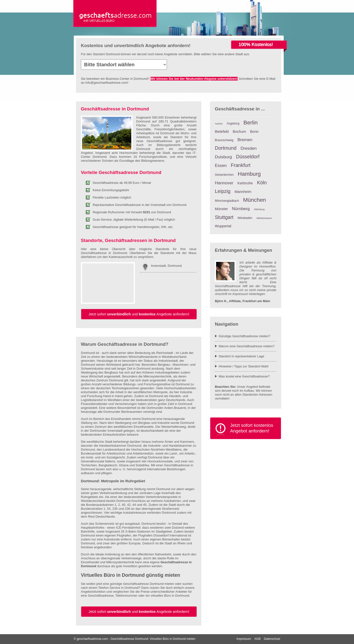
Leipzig (223, 191)
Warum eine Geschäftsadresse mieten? (247, 346)
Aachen (219, 124)
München (255, 200)
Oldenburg (259, 209)
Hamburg (249, 174)
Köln (262, 183)
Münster (221, 209)
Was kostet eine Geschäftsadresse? (244, 376)
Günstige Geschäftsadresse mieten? (244, 336)
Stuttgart (224, 217)
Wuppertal (223, 226)
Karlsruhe (245, 183)
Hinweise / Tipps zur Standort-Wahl (243, 366)
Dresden (249, 148)
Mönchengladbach (227, 201)
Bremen (245, 140)
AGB (258, 639)
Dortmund (226, 148)
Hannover (224, 183)
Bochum (239, 132)
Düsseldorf (248, 157)
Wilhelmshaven (264, 218)
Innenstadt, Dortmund (166, 266)
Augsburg (233, 123)
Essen (221, 165)
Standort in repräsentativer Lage (241, 356)
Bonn (254, 132)
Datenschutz (272, 639)
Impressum (244, 639)
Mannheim (243, 192)
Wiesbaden (245, 218)
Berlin (251, 122)
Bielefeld (222, 132)
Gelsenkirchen (224, 175)
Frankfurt (241, 165)
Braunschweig (224, 140)
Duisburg (223, 157)
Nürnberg (241, 209)
